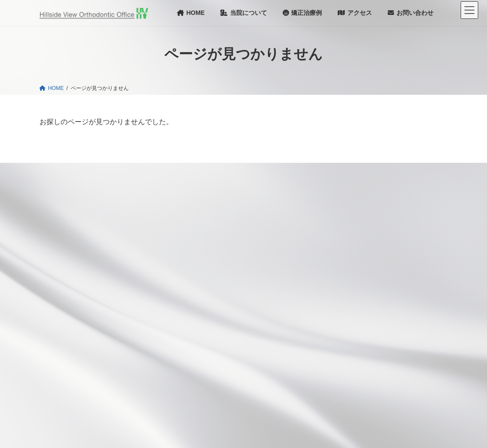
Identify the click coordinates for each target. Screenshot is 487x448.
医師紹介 (341, 222)
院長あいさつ (346, 207)
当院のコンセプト (206, 220)
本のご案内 (339, 336)
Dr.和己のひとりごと (350, 268)
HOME (193, 191)
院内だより (339, 283)
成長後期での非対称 (219, 380)
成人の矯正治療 (214, 304)
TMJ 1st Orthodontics (356, 365)
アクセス (336, 237)
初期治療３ (230, 350)
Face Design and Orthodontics (366, 351)
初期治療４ (220, 365)
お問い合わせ (341, 252)
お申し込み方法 (349, 379)
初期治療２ (230, 335)
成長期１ (238, 266)
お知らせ (195, 205)
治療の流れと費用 (211, 396)
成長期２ (249, 285)
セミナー (336, 298)
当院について (341, 191)
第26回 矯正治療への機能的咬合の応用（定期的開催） (387, 317)
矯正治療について (206, 236)
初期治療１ (225, 319)
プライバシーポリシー (352, 394)
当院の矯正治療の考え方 (219, 251)
